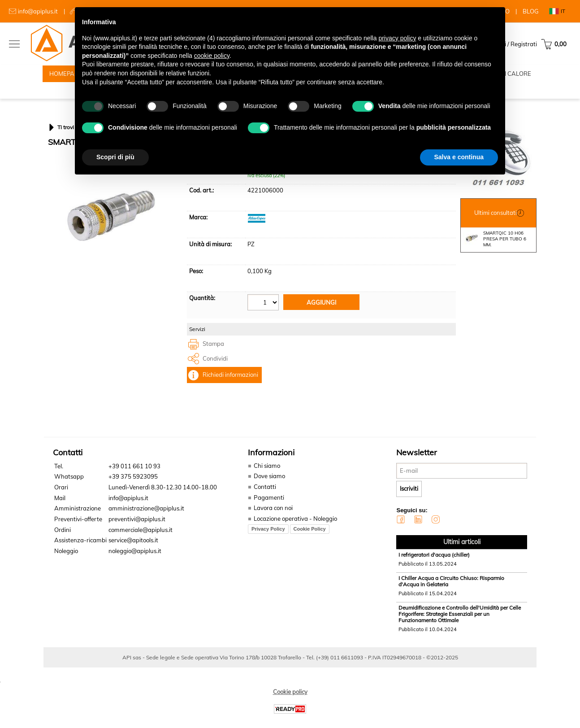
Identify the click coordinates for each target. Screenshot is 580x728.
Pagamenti (267, 508)
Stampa (213, 355)
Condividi (215, 369)
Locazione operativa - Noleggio (294, 529)
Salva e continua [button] (459, 157)
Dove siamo (268, 487)
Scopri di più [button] (115, 157)
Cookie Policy (308, 539)
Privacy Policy (267, 539)
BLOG (531, 11)
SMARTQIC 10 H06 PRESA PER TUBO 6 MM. (495, 250)
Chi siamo (265, 476)
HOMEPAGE (66, 76)
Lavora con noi (272, 519)
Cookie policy (290, 702)
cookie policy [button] (212, 56)
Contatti (264, 497)
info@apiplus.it (38, 11)
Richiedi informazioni (230, 386)
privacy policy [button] (397, 38)
